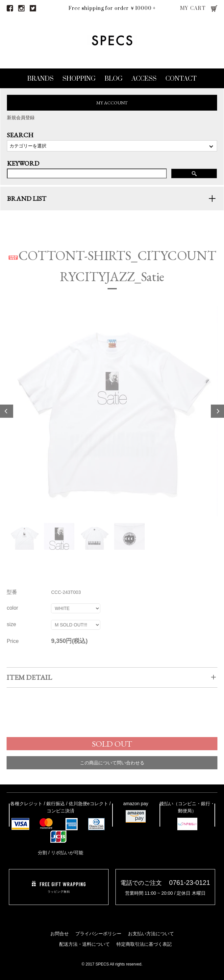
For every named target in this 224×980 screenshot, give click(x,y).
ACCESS (144, 79)
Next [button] (217, 419)
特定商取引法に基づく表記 (144, 944)
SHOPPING (79, 79)
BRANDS (40, 79)
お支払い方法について (151, 934)
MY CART (193, 8)
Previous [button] (7, 419)
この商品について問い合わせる (112, 770)
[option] (112, 419)
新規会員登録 (21, 118)
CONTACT (181, 79)
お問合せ (60, 934)
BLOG (114, 79)
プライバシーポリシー (98, 934)
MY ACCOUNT (112, 103)
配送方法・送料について (85, 944)
